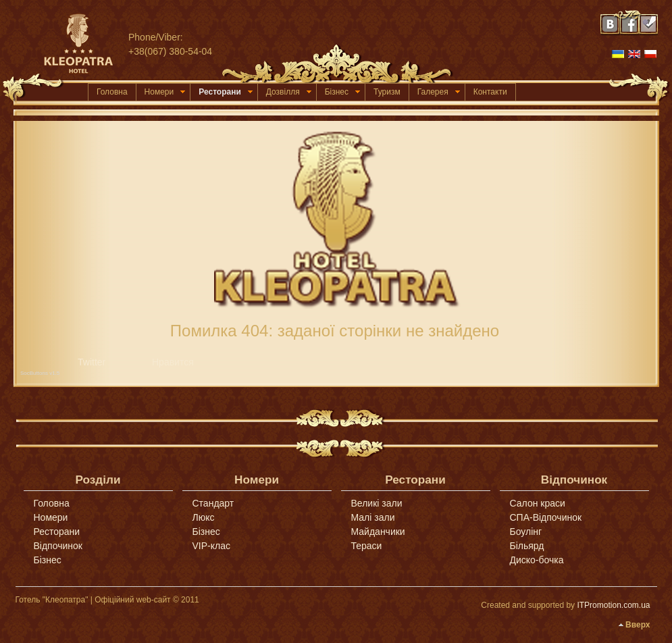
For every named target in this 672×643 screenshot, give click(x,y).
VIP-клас (211, 546)
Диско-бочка (537, 560)
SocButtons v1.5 (40, 373)
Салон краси (538, 503)
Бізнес (342, 92)
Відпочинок (58, 546)
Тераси (367, 546)
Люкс (204, 517)
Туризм (387, 92)
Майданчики (378, 532)
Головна (112, 92)
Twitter (92, 362)
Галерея (439, 92)
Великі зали (377, 503)
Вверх (638, 625)
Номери (165, 92)
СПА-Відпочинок (546, 517)
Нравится (173, 362)
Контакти (490, 92)
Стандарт (213, 503)
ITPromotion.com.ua (613, 605)
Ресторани (226, 92)
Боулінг (526, 532)
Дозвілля (289, 92)
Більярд (527, 546)
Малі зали (373, 517)
